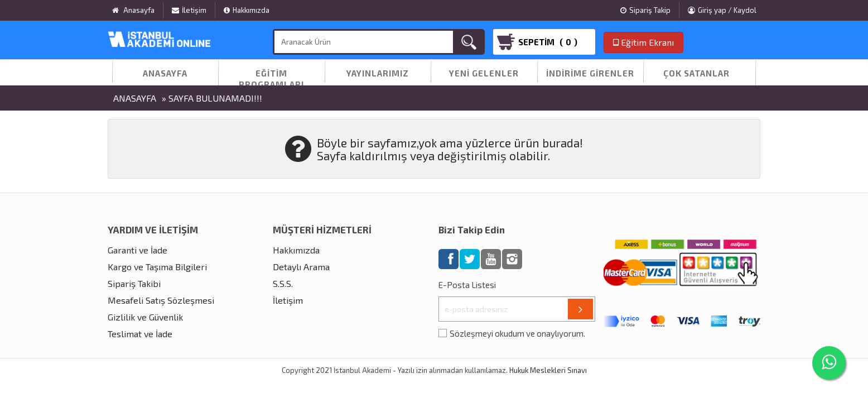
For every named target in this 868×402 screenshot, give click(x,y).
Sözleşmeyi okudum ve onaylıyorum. (517, 333)
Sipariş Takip (645, 10)
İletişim (189, 10)
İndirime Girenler (590, 73)
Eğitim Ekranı (643, 42)
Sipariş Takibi (134, 283)
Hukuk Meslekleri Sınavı (548, 370)
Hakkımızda (247, 10)
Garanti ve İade (138, 250)
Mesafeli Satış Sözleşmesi (161, 300)
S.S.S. (283, 283)
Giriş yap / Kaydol (722, 10)
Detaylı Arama (301, 267)
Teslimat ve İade (140, 334)
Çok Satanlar (696, 73)
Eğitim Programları (271, 79)
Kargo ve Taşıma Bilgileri (157, 267)
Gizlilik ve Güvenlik (145, 317)
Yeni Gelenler (484, 73)
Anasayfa (165, 73)
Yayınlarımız (378, 73)
